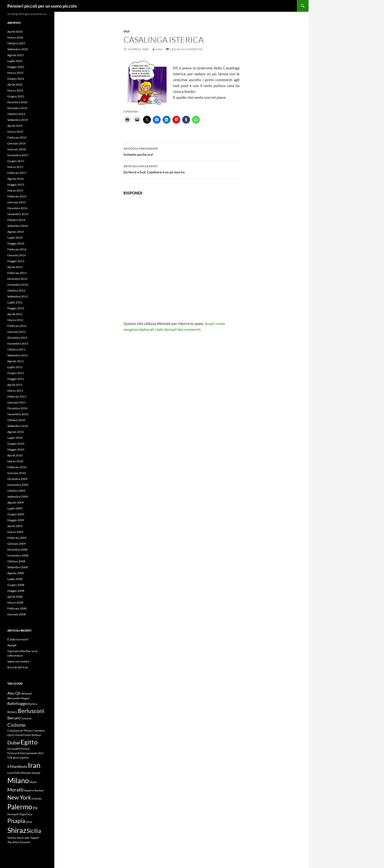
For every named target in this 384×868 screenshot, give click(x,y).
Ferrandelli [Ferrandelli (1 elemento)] (14, 749)
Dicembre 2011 (17, 338)
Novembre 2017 (18, 155)
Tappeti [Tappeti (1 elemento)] (35, 838)
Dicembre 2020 (17, 102)
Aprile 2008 (15, 597)
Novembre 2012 (18, 285)
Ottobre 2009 (16, 491)
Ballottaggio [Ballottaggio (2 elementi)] (18, 703)
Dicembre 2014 (17, 208)
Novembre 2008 (18, 555)
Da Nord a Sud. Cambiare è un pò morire (181, 169)
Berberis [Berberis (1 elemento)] (12, 712)
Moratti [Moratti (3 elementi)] (15, 790)
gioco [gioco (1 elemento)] (16, 758)
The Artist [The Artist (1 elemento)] (13, 842)
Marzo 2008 (15, 602)
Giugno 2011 (16, 373)
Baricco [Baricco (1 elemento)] (33, 704)
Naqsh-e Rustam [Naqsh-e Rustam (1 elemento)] (34, 790)
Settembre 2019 (18, 120)
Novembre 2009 (18, 485)
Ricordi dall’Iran (18, 667)
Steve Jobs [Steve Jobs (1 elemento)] (23, 838)
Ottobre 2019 (16, 114)
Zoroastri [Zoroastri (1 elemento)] (25, 842)
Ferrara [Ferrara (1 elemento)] (25, 749)
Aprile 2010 (15, 455)
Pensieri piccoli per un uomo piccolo (42, 6)
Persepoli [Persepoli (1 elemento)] (13, 814)
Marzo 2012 (15, 320)
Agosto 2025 (16, 55)
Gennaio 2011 (17, 402)
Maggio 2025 (16, 67)
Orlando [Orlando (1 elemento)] (36, 798)
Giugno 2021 (16, 96)
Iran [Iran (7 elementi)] (34, 765)
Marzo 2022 (15, 90)
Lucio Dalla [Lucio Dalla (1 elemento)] (14, 773)
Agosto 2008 (16, 573)
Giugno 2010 (16, 444)
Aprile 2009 (15, 526)
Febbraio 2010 (17, 467)
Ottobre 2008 (16, 561)
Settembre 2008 (18, 567)
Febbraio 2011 (17, 396)
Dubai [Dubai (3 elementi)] (14, 742)
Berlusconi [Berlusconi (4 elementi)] (31, 711)
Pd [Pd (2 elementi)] (35, 808)
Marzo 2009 (15, 532)
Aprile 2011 (15, 385)
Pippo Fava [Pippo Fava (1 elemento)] (26, 814)
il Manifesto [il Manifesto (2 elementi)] (17, 766)
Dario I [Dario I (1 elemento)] (11, 735)
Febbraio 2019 (17, 137)
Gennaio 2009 (17, 544)
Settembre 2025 (18, 49)
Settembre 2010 (18, 426)
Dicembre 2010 (17, 408)
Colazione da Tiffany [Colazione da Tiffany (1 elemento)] (20, 731)
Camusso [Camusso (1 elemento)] (26, 718)
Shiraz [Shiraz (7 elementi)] (17, 830)
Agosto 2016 (16, 179)
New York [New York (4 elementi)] (19, 797)
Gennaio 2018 (17, 149)
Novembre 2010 (18, 414)
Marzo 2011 (15, 391)
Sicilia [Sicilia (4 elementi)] (34, 831)
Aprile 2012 (15, 314)
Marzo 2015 (15, 190)
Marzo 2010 (15, 461)
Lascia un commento (186, 49)
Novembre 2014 (18, 214)
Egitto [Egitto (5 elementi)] (29, 742)
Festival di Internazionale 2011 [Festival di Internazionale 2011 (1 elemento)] (25, 753)
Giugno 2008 (16, 585)
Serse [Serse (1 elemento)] (29, 822)
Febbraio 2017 (17, 173)
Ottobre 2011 (16, 349)
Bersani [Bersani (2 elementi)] (14, 718)
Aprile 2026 (15, 32)
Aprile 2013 (15, 267)
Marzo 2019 (15, 132)
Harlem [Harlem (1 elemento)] (24, 758)
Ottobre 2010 (16, 420)
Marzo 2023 (15, 73)
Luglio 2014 (15, 238)
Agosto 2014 (16, 232)
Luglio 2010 (15, 438)
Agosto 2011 (16, 361)
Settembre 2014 (18, 226)
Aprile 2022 (15, 84)
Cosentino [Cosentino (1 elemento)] (38, 731)
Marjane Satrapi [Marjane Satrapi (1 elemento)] (31, 773)
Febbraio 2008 (17, 608)
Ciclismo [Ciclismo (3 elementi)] (16, 725)
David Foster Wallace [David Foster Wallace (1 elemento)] (28, 735)
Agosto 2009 (16, 502)
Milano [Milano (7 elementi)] (18, 780)
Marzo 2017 (15, 167)
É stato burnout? (18, 639)
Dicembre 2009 (17, 479)
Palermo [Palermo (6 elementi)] (20, 807)
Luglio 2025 (15, 61)
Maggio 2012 (16, 308)
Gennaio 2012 (17, 332)
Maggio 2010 (16, 449)
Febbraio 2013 (17, 273)
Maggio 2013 (16, 261)
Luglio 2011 (15, 367)
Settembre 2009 (18, 497)
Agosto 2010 (16, 432)
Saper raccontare (18, 661)
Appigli (12, 645)
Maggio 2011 (16, 379)
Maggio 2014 (16, 243)
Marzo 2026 (15, 37)
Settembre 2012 (18, 296)
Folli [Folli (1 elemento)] (10, 758)
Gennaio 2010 (17, 473)
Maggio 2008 (16, 591)
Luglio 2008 (15, 579)
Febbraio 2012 (17, 326)
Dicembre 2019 (17, 108)
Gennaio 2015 (17, 202)
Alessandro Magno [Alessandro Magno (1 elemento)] (18, 698)
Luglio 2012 (15, 302)
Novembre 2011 (18, 343)
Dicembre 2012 (17, 279)
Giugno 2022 (16, 79)
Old (126, 31)
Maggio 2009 (16, 520)
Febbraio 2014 (17, 249)
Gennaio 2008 (17, 614)
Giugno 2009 (16, 514)
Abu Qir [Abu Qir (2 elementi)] (14, 693)
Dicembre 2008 (17, 550)
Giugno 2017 (16, 161)
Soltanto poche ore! (181, 151)
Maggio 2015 (16, 185)
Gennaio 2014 (17, 255)
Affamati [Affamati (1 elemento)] (27, 693)
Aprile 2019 (15, 126)
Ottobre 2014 (16, 220)
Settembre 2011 (18, 355)
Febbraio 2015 (17, 196)
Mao (159, 49)
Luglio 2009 (15, 508)
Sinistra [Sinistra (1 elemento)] (12, 838)
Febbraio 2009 (17, 538)
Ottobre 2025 (16, 43)
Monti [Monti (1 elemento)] (33, 782)
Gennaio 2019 (17, 143)
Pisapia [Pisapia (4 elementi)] (16, 821)
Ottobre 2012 (16, 291)
